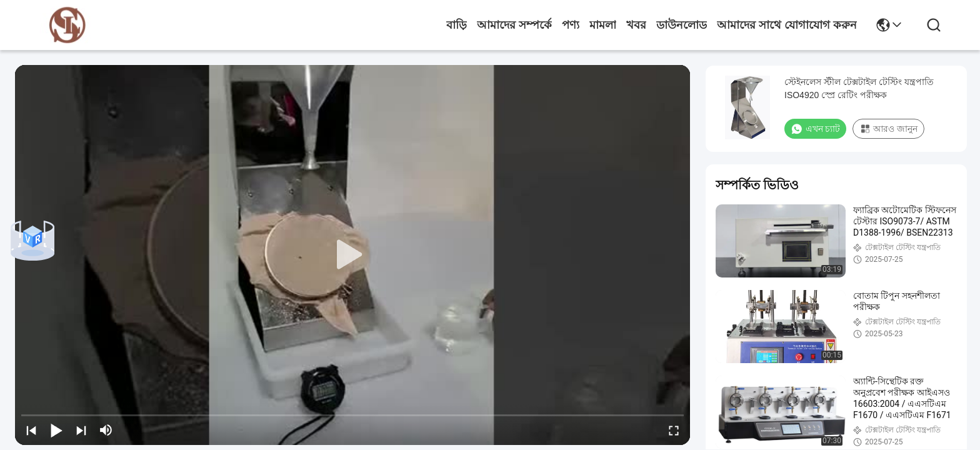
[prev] (31, 430)
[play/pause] (56, 430)
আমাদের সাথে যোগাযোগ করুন (787, 25)
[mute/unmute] (106, 430)
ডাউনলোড (682, 25)
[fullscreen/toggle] (674, 430)
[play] (352, 255)
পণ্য (571, 25)
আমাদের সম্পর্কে (514, 25)
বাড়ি (457, 25)
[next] (81, 430)
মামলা (603, 25)
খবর (636, 25)
